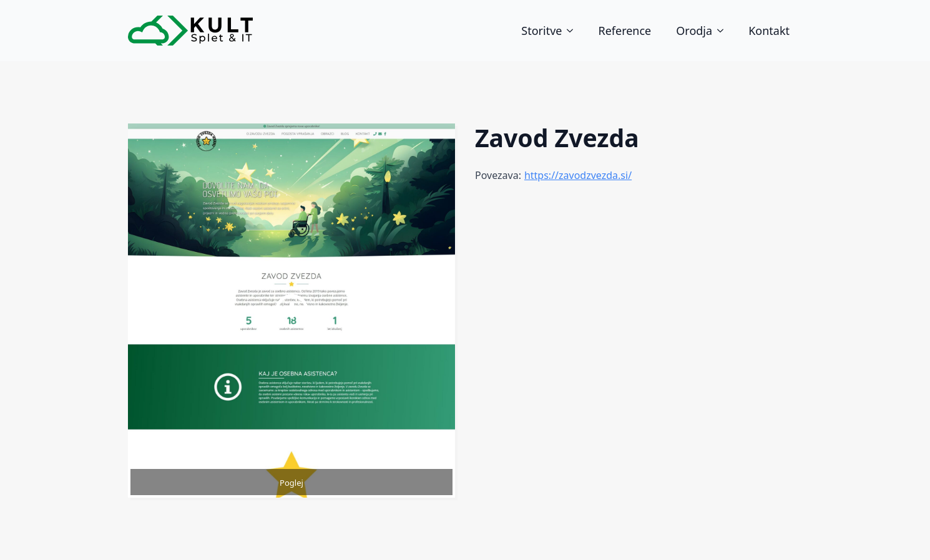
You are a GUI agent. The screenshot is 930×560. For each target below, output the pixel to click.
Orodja (694, 31)
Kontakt (769, 31)
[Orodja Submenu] (724, 31)
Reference (624, 31)
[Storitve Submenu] (574, 31)
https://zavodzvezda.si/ (578, 175)
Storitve (541, 31)
